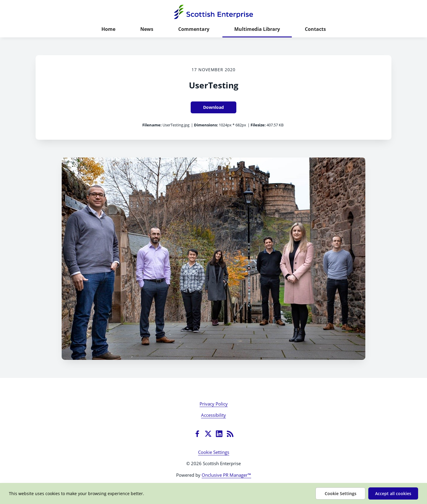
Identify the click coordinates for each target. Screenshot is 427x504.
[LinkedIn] (219, 434)
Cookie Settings (214, 452)
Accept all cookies (393, 493)
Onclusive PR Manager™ (226, 475)
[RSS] (230, 434)
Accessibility (213, 415)
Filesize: (258, 125)
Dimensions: (206, 125)
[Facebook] (197, 434)
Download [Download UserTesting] (213, 107)
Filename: (152, 125)
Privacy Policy (214, 404)
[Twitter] (208, 434)
